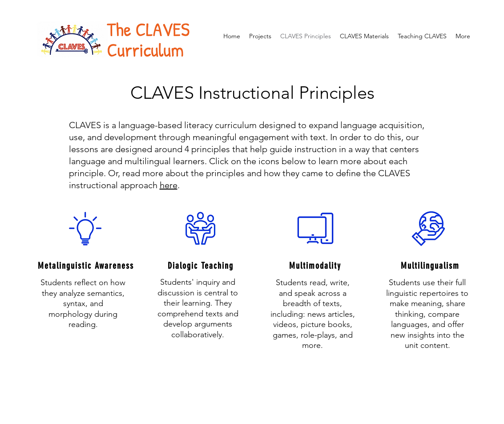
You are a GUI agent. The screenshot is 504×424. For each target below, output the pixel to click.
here (169, 185)
